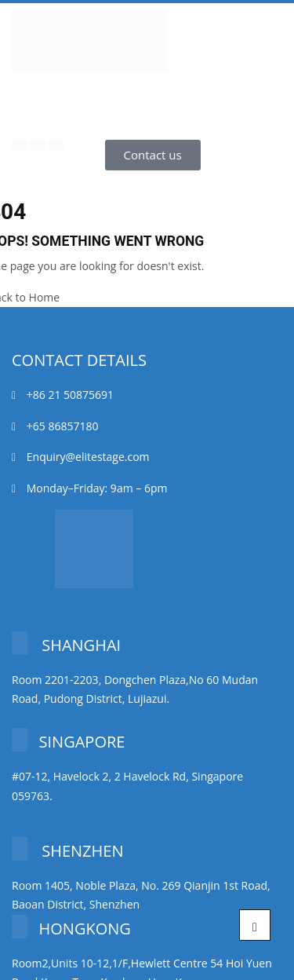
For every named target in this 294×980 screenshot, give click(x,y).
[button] (153, 155)
